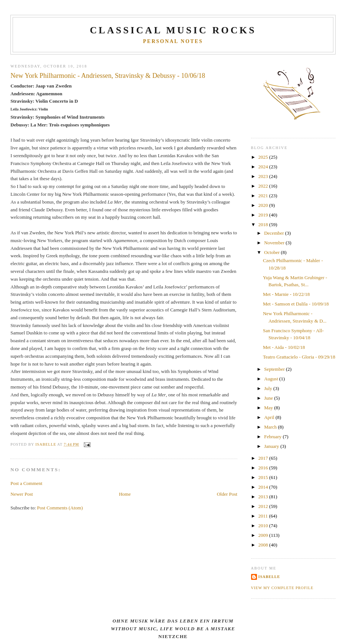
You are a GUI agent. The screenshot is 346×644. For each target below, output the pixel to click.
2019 (264, 215)
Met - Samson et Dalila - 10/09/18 (296, 304)
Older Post (227, 494)
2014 (264, 487)
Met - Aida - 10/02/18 (284, 347)
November (275, 243)
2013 (264, 497)
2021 (264, 196)
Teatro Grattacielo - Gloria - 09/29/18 (299, 357)
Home (125, 494)
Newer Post (22, 494)
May (269, 408)
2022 (264, 186)
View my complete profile (282, 588)
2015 (264, 477)
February (273, 437)
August (272, 379)
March (271, 427)
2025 (264, 157)
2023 (264, 176)
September (275, 369)
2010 (264, 526)
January (272, 446)
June (269, 398)
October (272, 252)
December (275, 233)
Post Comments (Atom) (60, 508)
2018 (264, 224)
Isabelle (269, 577)
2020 (264, 205)
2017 (264, 458)
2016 (264, 468)
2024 (264, 167)
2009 (264, 535)
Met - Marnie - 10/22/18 (286, 294)
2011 (264, 516)
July (269, 388)
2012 (264, 506)
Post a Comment (26, 483)
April (270, 417)
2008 (264, 545)
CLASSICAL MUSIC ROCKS (173, 30)
